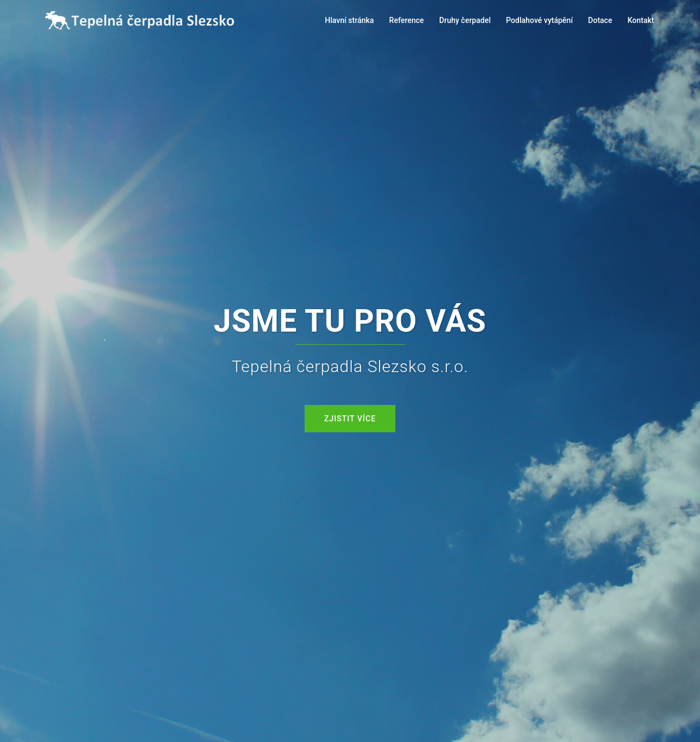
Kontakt (641, 20)
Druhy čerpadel (465, 20)
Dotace (600, 20)
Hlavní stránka (349, 20)
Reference (407, 20)
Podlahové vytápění (539, 20)
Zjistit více (350, 419)
